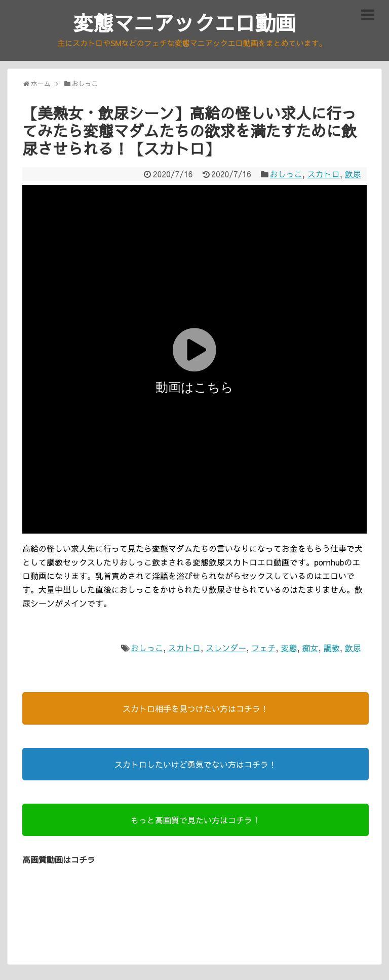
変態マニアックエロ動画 (184, 23)
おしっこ (286, 174)
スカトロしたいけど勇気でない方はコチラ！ (196, 764)
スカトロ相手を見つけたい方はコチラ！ (196, 708)
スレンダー (226, 648)
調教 (332, 648)
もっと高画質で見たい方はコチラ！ (196, 820)
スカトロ (324, 174)
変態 (289, 648)
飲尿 (353, 174)
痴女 (310, 648)
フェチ (263, 648)
